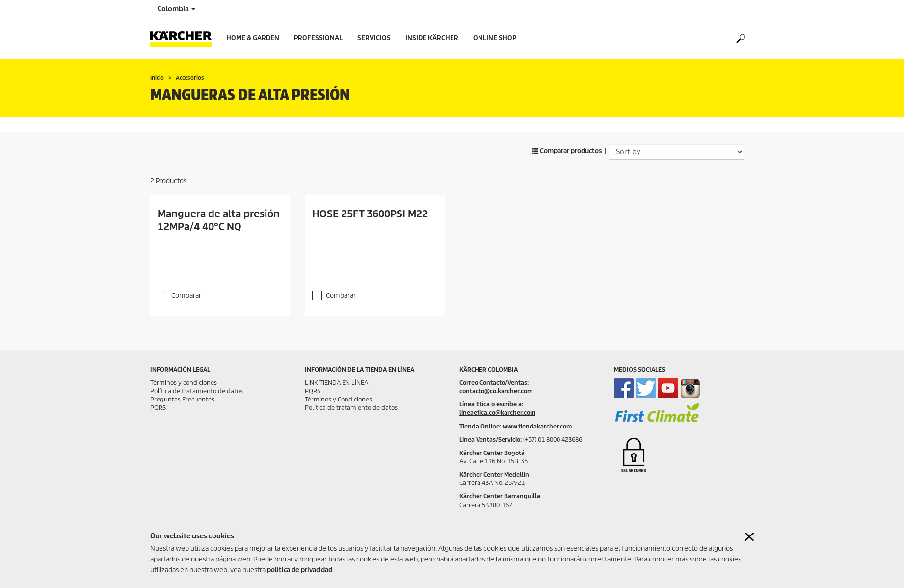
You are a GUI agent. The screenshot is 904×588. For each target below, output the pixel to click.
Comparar (186, 296)
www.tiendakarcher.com (537, 426)
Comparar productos (567, 151)
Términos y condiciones (184, 383)
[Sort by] (676, 152)
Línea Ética (475, 404)
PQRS (158, 408)
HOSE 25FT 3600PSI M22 (370, 214)
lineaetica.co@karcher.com (497, 413)
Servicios (374, 38)
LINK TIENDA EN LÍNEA (336, 383)
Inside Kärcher (432, 38)
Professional (318, 38)
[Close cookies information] (749, 537)
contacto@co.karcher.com (496, 391)
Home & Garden (253, 38)
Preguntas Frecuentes (182, 399)
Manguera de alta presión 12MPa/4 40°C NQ (219, 220)
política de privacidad (300, 570)
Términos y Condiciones (338, 399)
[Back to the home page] (185, 39)
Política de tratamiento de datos (197, 391)
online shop (495, 38)
